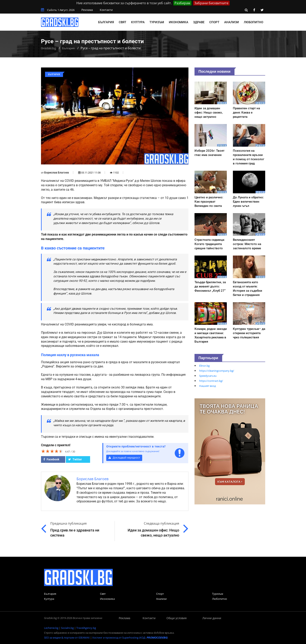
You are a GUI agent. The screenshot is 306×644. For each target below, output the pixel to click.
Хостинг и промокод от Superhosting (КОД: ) (130, 638)
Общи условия (177, 618)
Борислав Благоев (57, 173)
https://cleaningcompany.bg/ (217, 371)
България (106, 22)
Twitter (75, 459)
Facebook (51, 459)
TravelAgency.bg (86, 628)
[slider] (52, 451)
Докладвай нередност (124, 458)
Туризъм (157, 22)
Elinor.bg (204, 366)
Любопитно (253, 22)
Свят (123, 22)
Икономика (179, 22)
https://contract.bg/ (211, 381)
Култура (138, 22)
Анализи (232, 22)
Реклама (87, 10)
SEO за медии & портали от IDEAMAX (67, 638)
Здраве (199, 22)
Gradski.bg (49, 48)
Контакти (106, 10)
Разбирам (182, 3)
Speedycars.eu (208, 376)
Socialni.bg (67, 628)
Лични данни (212, 618)
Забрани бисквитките (211, 3)
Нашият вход (207, 386)
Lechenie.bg (51, 628)
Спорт (214, 22)
